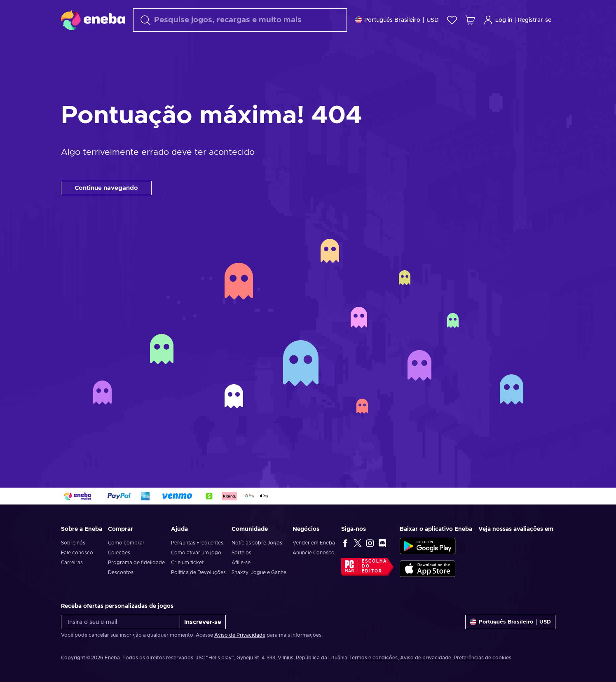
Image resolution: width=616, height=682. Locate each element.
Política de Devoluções (198, 572)
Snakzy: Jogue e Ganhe (259, 572)
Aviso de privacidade (426, 658)
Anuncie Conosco (314, 553)
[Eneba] (93, 20)
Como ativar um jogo (196, 553)
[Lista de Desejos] (452, 20)
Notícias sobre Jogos (257, 543)
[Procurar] (240, 20)
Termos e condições (373, 658)
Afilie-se (241, 563)
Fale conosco (77, 553)
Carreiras (72, 563)
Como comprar (126, 543)
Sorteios (241, 553)
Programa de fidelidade (136, 563)
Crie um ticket (187, 563)
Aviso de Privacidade (240, 635)
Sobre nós (73, 543)
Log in (498, 20)
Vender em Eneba (314, 543)
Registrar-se (535, 20)
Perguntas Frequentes (197, 543)
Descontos (121, 572)
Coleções (119, 553)
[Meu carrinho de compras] (470, 20)
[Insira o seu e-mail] (121, 622)
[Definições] (397, 20)
